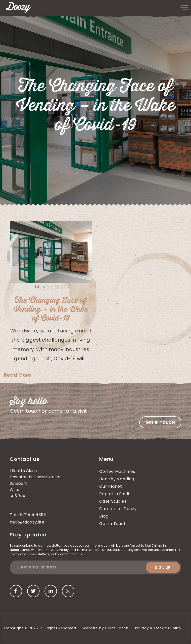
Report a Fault (115, 494)
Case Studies (113, 502)
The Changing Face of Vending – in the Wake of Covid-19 (51, 309)
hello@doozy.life (27, 523)
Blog (104, 517)
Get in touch (160, 423)
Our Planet (111, 487)
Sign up (163, 568)
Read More (18, 375)
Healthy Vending (117, 479)
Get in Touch (113, 524)
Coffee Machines (117, 472)
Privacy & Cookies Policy (159, 628)
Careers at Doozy (118, 509)
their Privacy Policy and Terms (63, 550)
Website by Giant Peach (105, 628)
